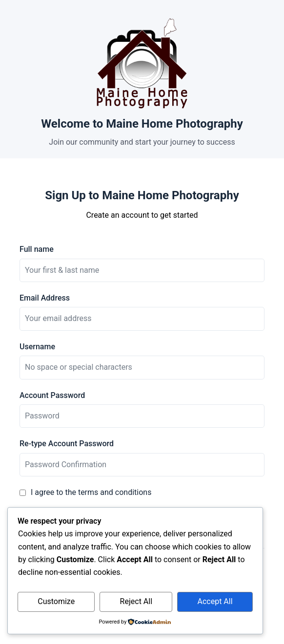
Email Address (45, 298)
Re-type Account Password (67, 444)
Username (37, 347)
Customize (56, 601)
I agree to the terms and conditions (91, 492)
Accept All (215, 601)
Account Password (52, 395)
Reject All (136, 601)
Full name (37, 249)
